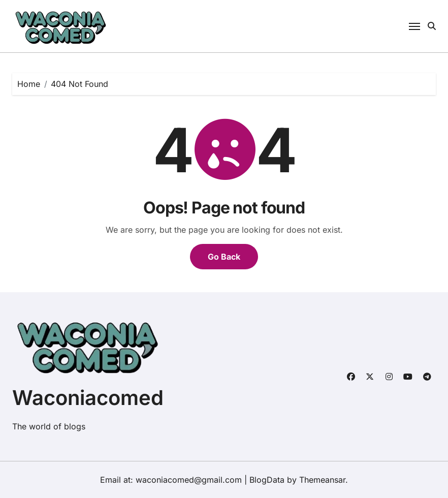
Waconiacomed (88, 398)
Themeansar (322, 480)
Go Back (224, 257)
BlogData (267, 480)
